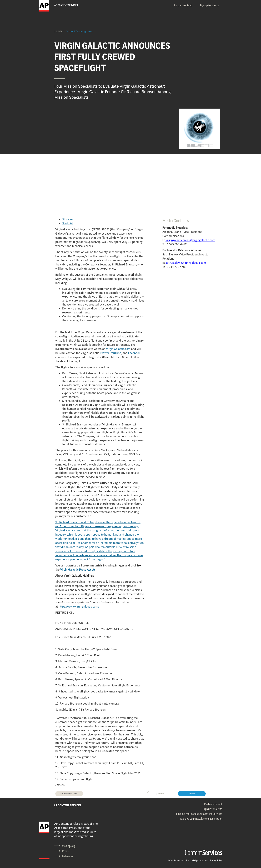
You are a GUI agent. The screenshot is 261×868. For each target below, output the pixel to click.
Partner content (183, 5)
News (90, 31)
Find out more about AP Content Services (199, 814)
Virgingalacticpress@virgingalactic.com (190, 240)
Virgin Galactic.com (118, 349)
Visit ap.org (69, 846)
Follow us (68, 856)
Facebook (134, 353)
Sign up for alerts (209, 5)
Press (65, 851)
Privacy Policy (216, 860)
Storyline (68, 219)
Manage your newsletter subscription (201, 819)
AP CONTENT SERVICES (68, 805)
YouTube (116, 353)
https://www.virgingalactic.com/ (79, 607)
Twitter (104, 353)
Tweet (192, 794)
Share (161, 794)
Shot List (68, 223)
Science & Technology (76, 31)
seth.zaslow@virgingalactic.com (186, 263)
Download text (69, 794)
